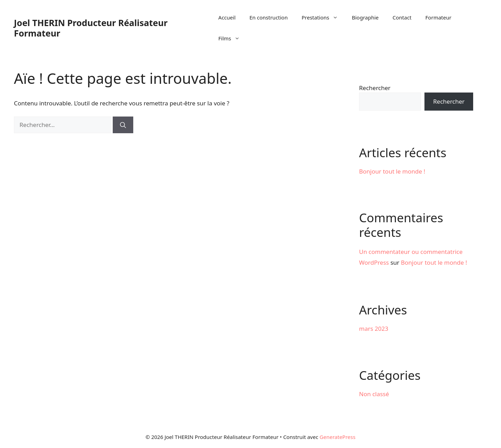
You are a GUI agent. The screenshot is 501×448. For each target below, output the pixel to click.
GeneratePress (338, 437)
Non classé (374, 394)
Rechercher (375, 88)
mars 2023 (374, 329)
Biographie (365, 17)
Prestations (323, 17)
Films (233, 38)
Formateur (439, 17)
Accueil (227, 17)
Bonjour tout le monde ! (392, 171)
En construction (269, 17)
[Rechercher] (123, 125)
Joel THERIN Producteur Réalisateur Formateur (91, 28)
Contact (402, 17)
